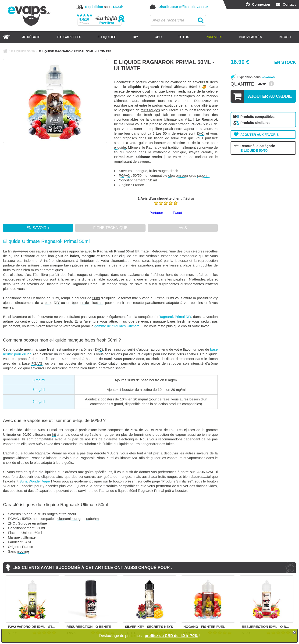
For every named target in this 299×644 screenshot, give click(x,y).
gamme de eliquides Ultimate (117, 326)
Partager (156, 213)
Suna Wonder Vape (35, 481)
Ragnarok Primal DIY (175, 317)
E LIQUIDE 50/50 (23, 51)
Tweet (177, 213)
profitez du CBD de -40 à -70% (171, 636)
